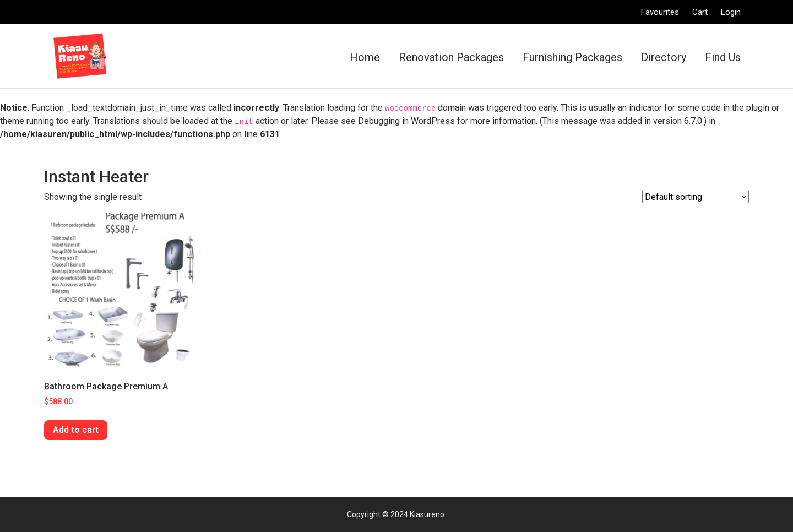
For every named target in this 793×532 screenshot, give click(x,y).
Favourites (660, 12)
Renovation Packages (451, 57)
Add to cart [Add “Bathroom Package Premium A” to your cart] (76, 430)
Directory (664, 57)
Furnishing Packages (572, 57)
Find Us (723, 57)
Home (365, 57)
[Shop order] (696, 197)
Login (731, 12)
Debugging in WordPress (406, 121)
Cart (700, 12)
